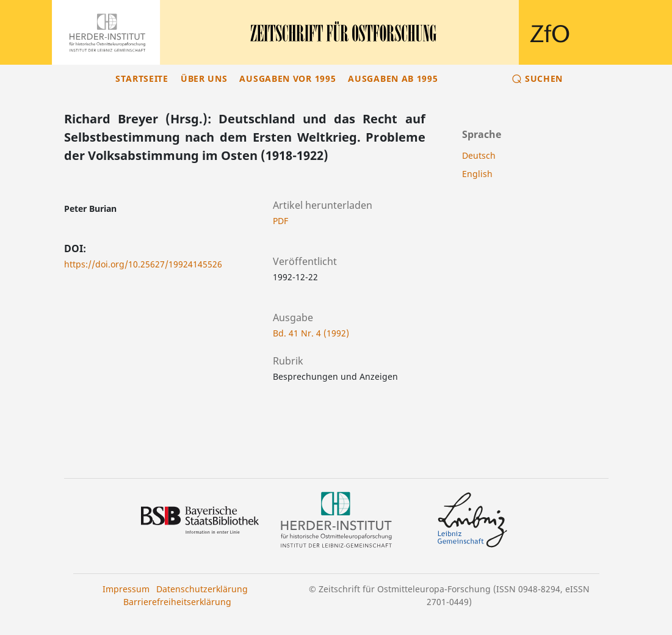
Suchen (544, 78)
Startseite (142, 78)
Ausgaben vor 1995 (287, 78)
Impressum (126, 589)
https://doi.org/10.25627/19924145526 (143, 264)
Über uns (204, 78)
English (477, 174)
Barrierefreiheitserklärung (177, 602)
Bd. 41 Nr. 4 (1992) (311, 333)
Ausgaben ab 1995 (393, 78)
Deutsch (479, 155)
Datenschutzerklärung (202, 589)
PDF (280, 221)
